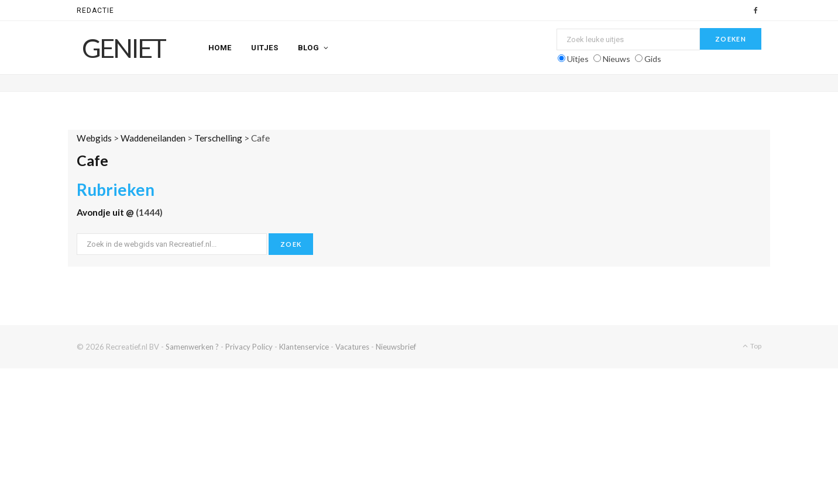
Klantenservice (304, 347)
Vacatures (352, 347)
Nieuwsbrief (396, 347)
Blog (309, 48)
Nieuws (617, 59)
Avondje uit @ (106, 212)
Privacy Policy (249, 347)
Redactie (95, 11)
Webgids (94, 138)
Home (220, 48)
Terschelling (218, 138)
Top (752, 346)
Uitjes (265, 48)
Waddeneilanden (153, 138)
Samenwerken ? (192, 347)
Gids (653, 59)
